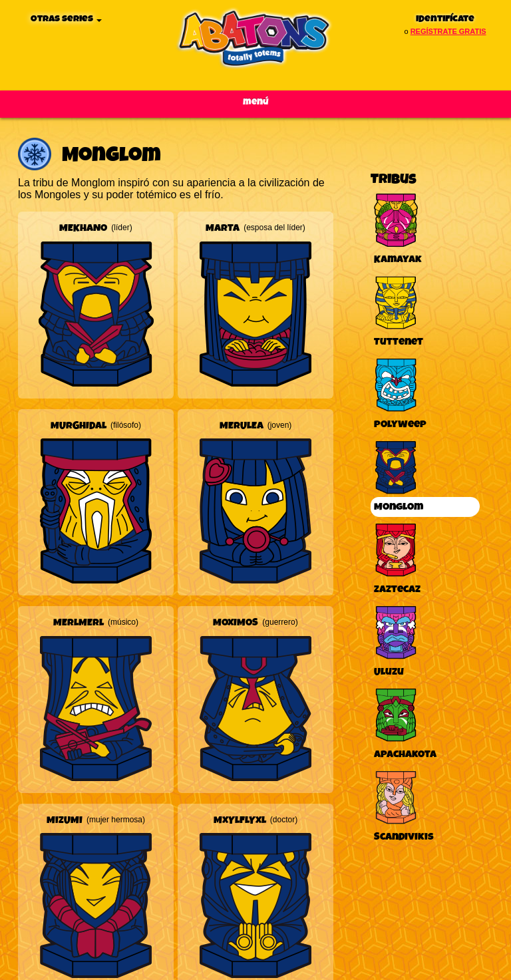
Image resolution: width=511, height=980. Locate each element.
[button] (96, 304)
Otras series (66, 19)
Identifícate (445, 19)
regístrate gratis (448, 31)
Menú (256, 102)
